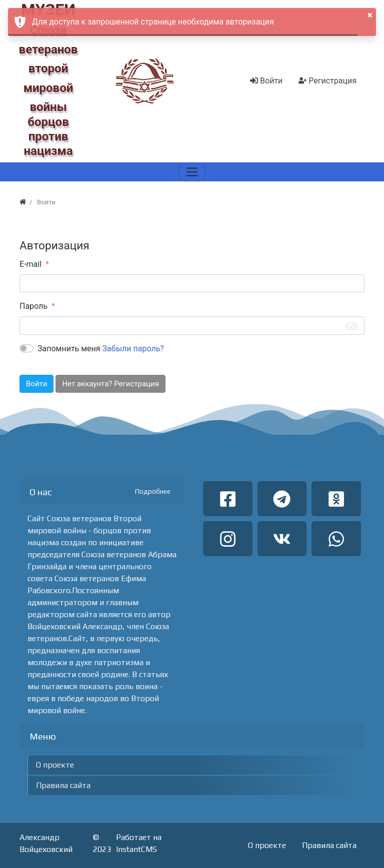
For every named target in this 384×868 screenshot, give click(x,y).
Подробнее (153, 491)
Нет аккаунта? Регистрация (110, 384)
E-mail (30, 264)
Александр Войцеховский (46, 843)
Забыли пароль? (133, 349)
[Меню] (192, 172)
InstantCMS (136, 849)
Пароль (33, 306)
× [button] (370, 15)
